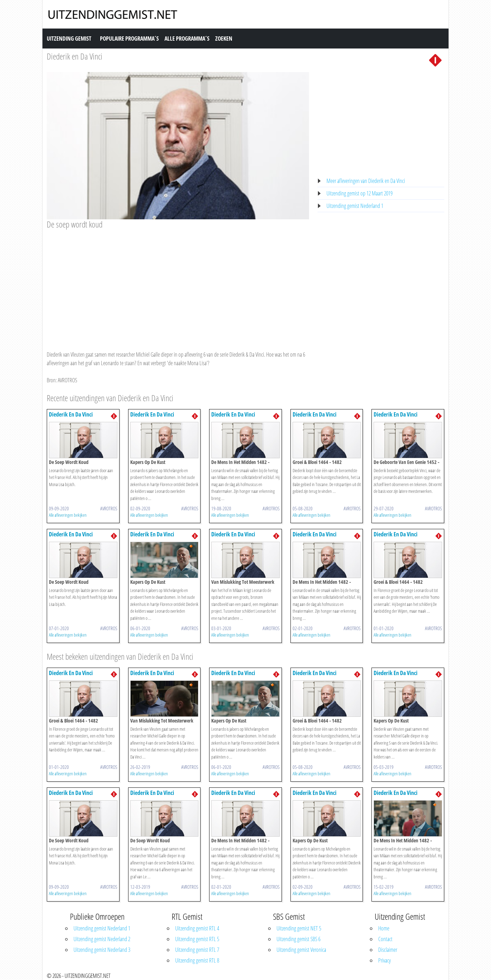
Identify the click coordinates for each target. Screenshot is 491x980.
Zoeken (224, 39)
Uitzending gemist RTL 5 (197, 939)
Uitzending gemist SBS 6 (298, 939)
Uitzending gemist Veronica (301, 950)
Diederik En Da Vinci (71, 414)
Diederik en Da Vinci (75, 56)
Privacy (384, 960)
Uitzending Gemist (69, 39)
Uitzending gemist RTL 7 (197, 950)
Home (384, 928)
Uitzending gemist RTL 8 (197, 960)
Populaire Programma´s (129, 39)
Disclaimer (388, 950)
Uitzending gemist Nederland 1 (355, 206)
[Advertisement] (178, 283)
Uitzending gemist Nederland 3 (102, 950)
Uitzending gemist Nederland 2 (102, 939)
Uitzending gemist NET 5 (299, 928)
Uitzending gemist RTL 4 (197, 928)
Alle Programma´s (187, 39)
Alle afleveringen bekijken (68, 515)
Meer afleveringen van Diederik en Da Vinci (366, 181)
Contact (385, 939)
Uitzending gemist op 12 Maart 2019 (360, 193)
